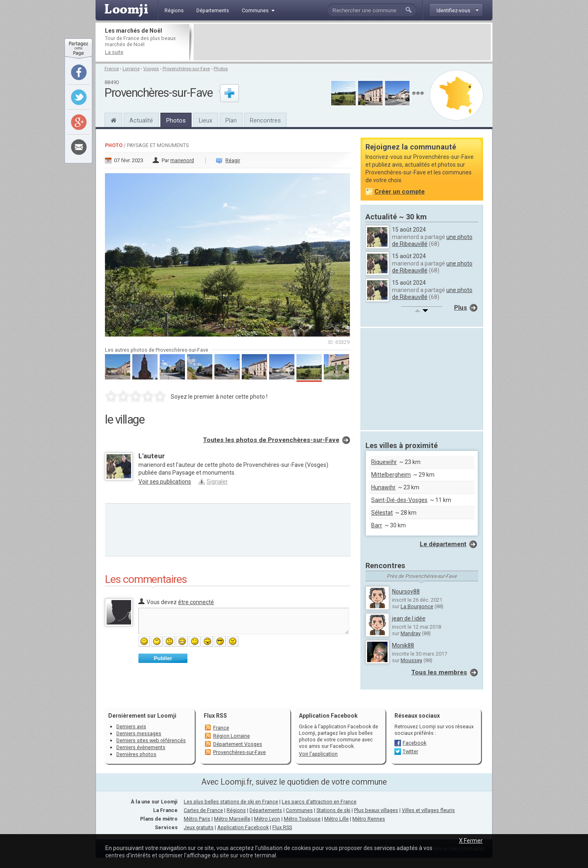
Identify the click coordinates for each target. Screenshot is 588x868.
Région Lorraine (232, 736)
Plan (231, 120)
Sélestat (382, 513)
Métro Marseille (232, 819)
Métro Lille (336, 819)
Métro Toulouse (302, 819)
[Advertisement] (342, 42)
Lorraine (131, 69)
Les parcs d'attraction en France (319, 802)
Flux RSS (215, 716)
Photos (221, 69)
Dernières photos (136, 754)
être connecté (196, 602)
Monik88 (403, 645)
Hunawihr (383, 487)
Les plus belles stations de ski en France (231, 802)
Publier (163, 658)
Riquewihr (384, 462)
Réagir (233, 160)
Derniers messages (139, 733)
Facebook (414, 743)
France (112, 69)
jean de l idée (409, 618)
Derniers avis (131, 726)
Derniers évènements (141, 747)
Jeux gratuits (199, 827)
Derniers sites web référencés (151, 740)
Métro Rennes (369, 819)
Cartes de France (203, 810)
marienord (182, 160)
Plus (461, 308)
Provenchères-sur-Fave (186, 69)
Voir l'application (318, 754)
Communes (299, 810)
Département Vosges (238, 744)
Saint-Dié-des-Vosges (399, 500)
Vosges (151, 69)
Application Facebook (243, 827)
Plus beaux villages (376, 810)
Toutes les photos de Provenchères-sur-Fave (271, 440)
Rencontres (265, 120)
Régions (236, 810)
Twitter (410, 751)
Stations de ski (333, 810)
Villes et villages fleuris (428, 810)
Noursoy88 (406, 591)
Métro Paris (197, 819)
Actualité (141, 120)
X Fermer (471, 841)
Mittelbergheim (391, 475)
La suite (114, 52)
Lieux (206, 120)
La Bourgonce (417, 606)
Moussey (411, 660)
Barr (377, 525)
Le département (443, 544)
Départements (266, 810)
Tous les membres (439, 672)
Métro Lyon (267, 819)
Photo (114, 145)
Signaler (217, 482)
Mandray (411, 633)
